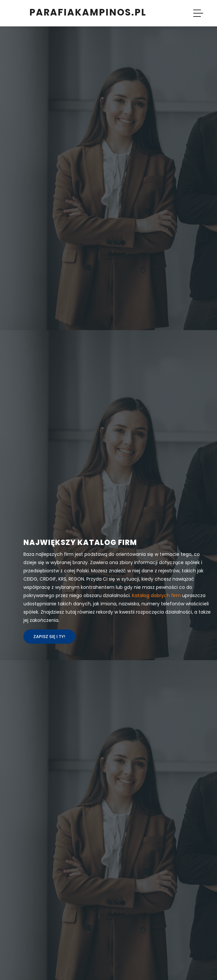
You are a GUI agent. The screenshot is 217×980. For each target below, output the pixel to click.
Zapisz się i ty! (49, 637)
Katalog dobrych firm (156, 595)
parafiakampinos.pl (88, 12)
